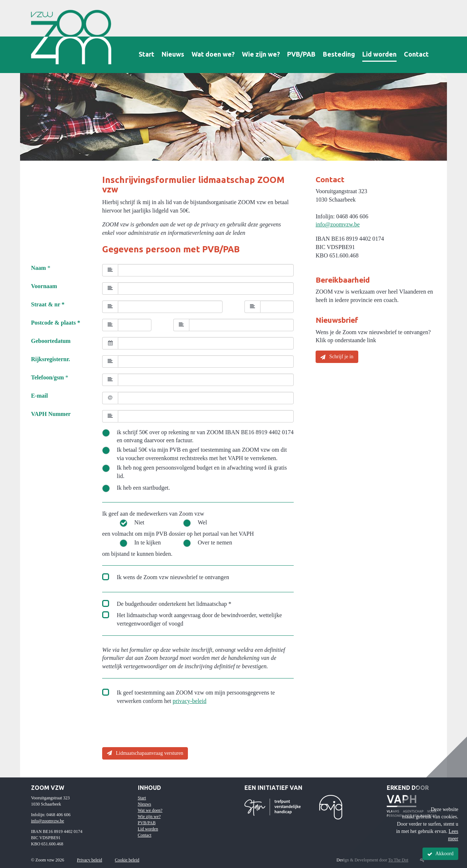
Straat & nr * (48, 304)
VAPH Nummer (51, 414)
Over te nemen (215, 542)
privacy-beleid (189, 701)
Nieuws (173, 54)
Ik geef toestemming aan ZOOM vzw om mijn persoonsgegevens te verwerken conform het (196, 697)
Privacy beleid (90, 860)
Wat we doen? (150, 810)
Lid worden (379, 54)
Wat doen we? (213, 54)
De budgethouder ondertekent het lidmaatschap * (174, 604)
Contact (416, 54)
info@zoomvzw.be (338, 224)
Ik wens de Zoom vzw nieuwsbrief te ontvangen (173, 577)
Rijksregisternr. (51, 359)
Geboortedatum (51, 341)
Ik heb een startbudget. (143, 488)
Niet (139, 522)
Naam (38, 268)
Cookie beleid (127, 860)
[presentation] (158, 727)
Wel (202, 522)
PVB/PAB (301, 54)
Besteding (339, 54)
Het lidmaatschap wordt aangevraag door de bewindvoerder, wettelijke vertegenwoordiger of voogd (199, 619)
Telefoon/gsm (47, 377)
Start (146, 54)
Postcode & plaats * (56, 323)
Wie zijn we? (261, 54)
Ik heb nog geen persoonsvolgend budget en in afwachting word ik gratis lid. (202, 472)
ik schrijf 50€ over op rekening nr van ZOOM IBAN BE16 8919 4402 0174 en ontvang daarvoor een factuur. (205, 436)
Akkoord (440, 854)
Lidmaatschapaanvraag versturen (145, 753)
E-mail (39, 396)
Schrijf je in (337, 357)
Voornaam (44, 286)
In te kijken (148, 542)
